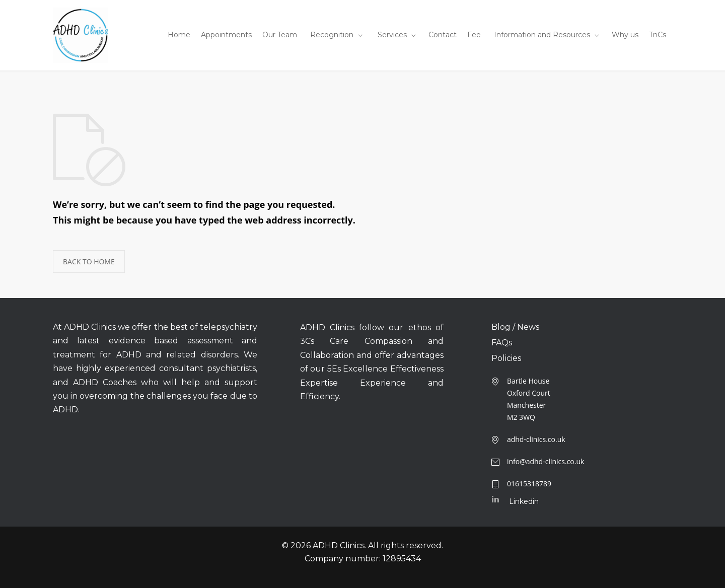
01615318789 (529, 484)
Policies (506, 358)
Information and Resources (542, 35)
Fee (474, 35)
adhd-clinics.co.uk (536, 439)
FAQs (502, 343)
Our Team (280, 35)
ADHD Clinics (339, 545)
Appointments (226, 35)
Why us (625, 35)
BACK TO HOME (89, 262)
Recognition (332, 35)
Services (392, 35)
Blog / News (515, 327)
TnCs (658, 35)
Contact (443, 35)
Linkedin (524, 501)
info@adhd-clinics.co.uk (546, 461)
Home (179, 35)
